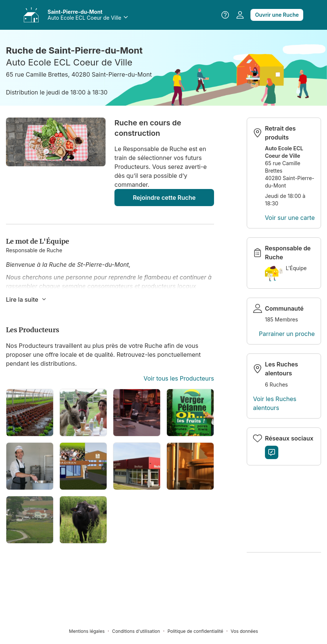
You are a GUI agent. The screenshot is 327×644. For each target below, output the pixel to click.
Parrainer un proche (287, 334)
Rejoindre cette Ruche (164, 198)
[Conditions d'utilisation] (140, 631)
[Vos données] (245, 631)
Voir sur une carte (290, 218)
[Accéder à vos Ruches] (31, 15)
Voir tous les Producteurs (179, 378)
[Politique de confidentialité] (199, 631)
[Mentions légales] (91, 631)
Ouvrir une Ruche (277, 15)
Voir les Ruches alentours (275, 403)
